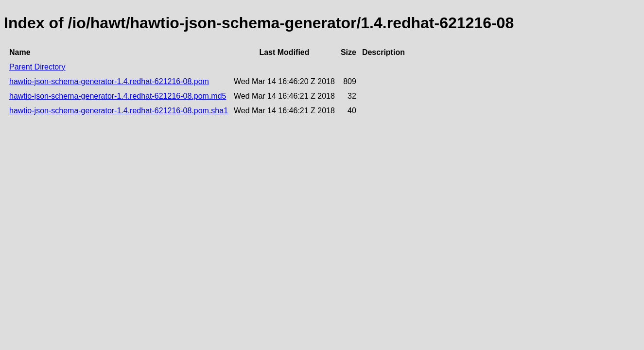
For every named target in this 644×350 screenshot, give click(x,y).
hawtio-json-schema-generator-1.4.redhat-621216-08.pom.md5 (118, 96)
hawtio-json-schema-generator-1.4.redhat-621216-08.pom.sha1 (119, 111)
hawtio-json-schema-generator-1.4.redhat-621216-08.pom (109, 81)
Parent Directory (37, 67)
